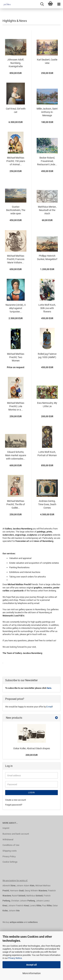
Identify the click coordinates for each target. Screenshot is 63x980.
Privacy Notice (15, 958)
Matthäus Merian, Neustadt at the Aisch (47, 210)
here (49, 688)
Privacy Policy (9, 856)
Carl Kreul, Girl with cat (16, 110)
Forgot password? (14, 805)
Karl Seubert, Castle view (47, 61)
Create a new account (16, 800)
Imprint (6, 828)
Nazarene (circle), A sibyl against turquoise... (16, 308)
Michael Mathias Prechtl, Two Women (16, 357)
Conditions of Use (11, 845)
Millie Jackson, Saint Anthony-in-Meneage (47, 112)
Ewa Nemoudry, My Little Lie (47, 405)
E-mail (49, 707)
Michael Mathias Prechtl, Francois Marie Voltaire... (16, 259)
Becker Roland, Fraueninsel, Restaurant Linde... (47, 161)
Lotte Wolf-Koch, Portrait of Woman (47, 454)
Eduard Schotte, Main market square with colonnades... (16, 455)
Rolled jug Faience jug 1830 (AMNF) (47, 356)
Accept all (32, 965)
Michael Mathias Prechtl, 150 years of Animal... (16, 161)
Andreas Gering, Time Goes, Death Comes (47, 504)
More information (32, 973)
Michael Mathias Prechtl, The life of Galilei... (16, 504)
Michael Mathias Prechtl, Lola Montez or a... (16, 406)
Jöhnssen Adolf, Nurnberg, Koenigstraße (16, 63)
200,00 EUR (32, 755)
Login (32, 793)
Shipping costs (10, 851)
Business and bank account (16, 834)
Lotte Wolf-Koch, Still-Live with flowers (47, 308)
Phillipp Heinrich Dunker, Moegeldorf (47, 257)
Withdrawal (8, 840)
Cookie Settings (10, 862)
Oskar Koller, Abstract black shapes (32, 748)
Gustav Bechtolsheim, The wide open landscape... (16, 210)
